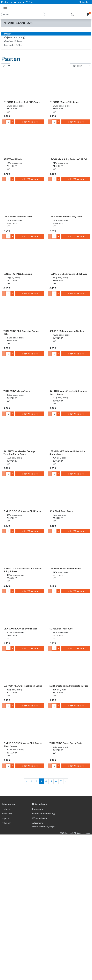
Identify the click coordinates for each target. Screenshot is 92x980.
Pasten (8, 34)
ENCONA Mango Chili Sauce (64, 102)
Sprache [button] (84, 2)
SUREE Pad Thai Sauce (61, 629)
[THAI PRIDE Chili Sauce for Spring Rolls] (23, 314)
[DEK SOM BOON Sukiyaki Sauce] (23, 612)
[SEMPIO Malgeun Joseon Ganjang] (69, 314)
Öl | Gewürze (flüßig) (15, 37)
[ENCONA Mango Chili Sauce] (69, 85)
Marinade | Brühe (13, 45)
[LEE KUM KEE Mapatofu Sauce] (69, 552)
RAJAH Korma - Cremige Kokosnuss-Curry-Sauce (68, 392)
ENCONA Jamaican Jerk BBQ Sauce (22, 102)
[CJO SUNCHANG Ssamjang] (23, 257)
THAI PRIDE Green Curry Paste (66, 743)
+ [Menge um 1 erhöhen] (12, 122)
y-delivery (7, 959)
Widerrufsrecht (40, 964)
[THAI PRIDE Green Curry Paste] (69, 727)
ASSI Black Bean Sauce (61, 511)
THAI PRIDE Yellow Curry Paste (66, 216)
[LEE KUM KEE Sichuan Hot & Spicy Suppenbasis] (69, 435)
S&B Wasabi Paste (13, 159)
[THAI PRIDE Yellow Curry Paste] (69, 200)
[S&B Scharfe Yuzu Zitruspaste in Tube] (69, 669)
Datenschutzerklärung (43, 959)
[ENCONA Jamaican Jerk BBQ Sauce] (23, 85)
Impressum (38, 954)
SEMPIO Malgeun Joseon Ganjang (67, 331)
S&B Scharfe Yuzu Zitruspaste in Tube (69, 686)
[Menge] (8, 122)
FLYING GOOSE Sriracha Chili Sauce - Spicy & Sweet (23, 570)
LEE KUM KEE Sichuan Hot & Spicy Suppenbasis (67, 453)
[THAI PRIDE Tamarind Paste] (23, 200)
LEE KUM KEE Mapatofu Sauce (65, 568)
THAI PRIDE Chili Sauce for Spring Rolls (21, 332)
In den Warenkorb (30, 122)
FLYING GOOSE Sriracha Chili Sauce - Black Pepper (23, 744)
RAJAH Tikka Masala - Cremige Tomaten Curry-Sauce (20, 453)
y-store (6, 954)
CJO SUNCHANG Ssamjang (18, 274)
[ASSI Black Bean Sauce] (69, 495)
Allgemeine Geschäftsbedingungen (44, 970)
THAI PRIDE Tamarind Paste (18, 216)
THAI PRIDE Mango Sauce (17, 391)
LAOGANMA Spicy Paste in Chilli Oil (68, 159)
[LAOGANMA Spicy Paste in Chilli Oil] (69, 143)
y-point (6, 964)
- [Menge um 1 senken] (4, 122)
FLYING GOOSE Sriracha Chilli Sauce (68, 274)
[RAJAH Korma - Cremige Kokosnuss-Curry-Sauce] (69, 375)
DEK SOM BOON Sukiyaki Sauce (20, 629)
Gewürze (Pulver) (13, 41)
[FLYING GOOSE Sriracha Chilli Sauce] (69, 257)
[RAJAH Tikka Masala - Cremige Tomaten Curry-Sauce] (23, 435)
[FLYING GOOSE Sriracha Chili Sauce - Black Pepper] (23, 727)
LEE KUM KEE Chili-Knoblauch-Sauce (23, 686)
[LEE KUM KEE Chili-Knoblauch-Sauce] (23, 669)
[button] (88, 14)
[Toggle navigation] (5, 7)
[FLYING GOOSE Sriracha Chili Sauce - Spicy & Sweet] (23, 552)
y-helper (7, 968)
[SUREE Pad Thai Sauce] (69, 612)
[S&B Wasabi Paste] (23, 143)
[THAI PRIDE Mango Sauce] (23, 375)
